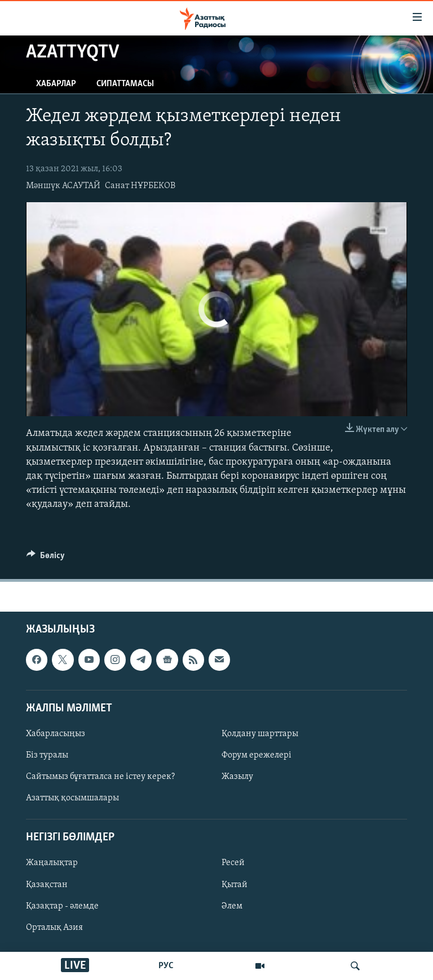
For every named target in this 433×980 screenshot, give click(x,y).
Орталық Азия (54, 927)
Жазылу (237, 777)
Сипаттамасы (125, 84)
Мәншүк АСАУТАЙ (63, 186)
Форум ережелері (257, 755)
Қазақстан (47, 884)
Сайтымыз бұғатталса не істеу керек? (100, 777)
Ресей (233, 863)
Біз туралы (47, 755)
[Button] (46, 558)
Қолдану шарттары (260, 734)
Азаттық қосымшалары (72, 798)
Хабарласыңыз (56, 734)
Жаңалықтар (52, 863)
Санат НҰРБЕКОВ (140, 186)
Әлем (232, 906)
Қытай (235, 884)
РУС (166, 966)
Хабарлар (56, 84)
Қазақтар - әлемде (62, 906)
